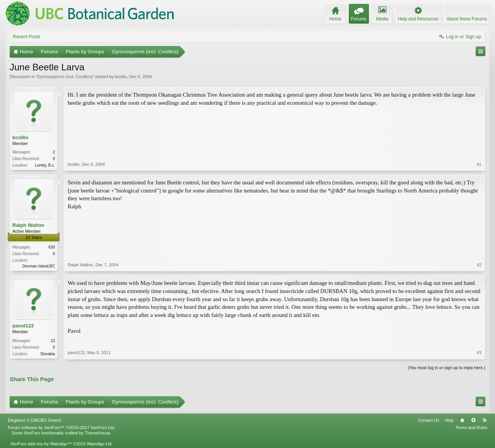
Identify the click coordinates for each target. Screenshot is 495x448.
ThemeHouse (97, 433)
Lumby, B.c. (45, 165)
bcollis (121, 77)
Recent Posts (26, 37)
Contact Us (428, 420)
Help (449, 420)
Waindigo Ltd (99, 444)
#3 (479, 353)
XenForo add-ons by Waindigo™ (41, 444)
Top (473, 420)
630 (52, 247)
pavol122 (23, 326)
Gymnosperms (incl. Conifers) (65, 77)
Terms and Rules (471, 428)
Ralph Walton (28, 225)
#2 (479, 265)
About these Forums (467, 19)
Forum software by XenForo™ (61, 428)
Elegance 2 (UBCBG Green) (34, 420)
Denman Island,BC (39, 266)
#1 (479, 164)
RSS (485, 420)
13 (53, 341)
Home (462, 420)
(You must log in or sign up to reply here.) (446, 368)
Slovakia (48, 354)
